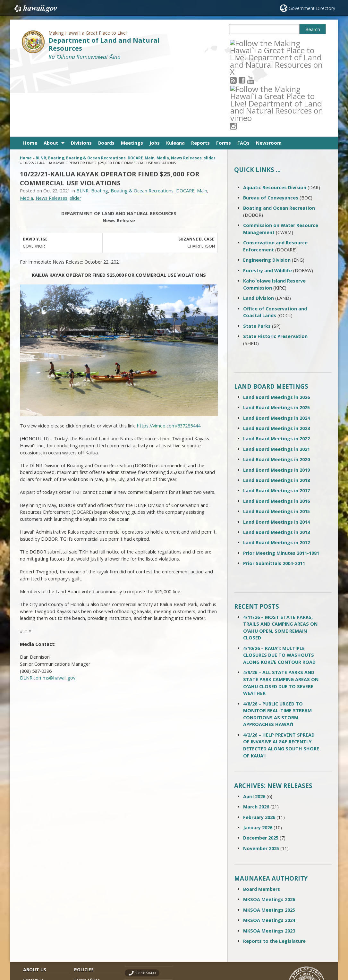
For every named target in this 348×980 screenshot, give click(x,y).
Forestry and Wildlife (267, 200)
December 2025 (261, 767)
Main (150, 87)
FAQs (243, 72)
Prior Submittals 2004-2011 (274, 493)
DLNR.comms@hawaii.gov (48, 607)
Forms (224, 72)
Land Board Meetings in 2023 (276, 358)
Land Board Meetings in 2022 (276, 368)
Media (163, 87)
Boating (56, 87)
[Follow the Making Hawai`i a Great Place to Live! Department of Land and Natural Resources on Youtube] (259, 43)
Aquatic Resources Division (275, 117)
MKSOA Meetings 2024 (269, 850)
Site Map (31, 922)
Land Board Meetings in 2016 (276, 431)
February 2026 (259, 746)
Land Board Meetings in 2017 (276, 420)
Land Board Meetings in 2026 (276, 327)
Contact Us (33, 909)
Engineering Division (267, 189)
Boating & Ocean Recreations (96, 87)
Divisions (81, 72)
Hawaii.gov (35, 9)
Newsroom (269, 72)
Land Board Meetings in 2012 (276, 472)
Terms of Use (87, 909)
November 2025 (261, 778)
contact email (146, 915)
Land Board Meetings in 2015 (276, 441)
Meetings (132, 72)
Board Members (262, 819)
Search (313, 30)
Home (30, 72)
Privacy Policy (87, 934)
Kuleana (175, 72)
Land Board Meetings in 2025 (276, 337)
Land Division (259, 228)
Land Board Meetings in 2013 (276, 462)
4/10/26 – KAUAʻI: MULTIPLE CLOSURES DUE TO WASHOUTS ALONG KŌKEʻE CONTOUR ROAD (279, 585)
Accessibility (86, 922)
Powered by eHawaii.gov (301, 950)
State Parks (257, 255)
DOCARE (135, 87)
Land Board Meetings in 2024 (276, 347)
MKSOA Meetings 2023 (269, 860)
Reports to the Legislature (274, 870)
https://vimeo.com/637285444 (169, 355)
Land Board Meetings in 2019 (276, 399)
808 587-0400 (145, 902)
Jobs (155, 72)
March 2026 (256, 736)
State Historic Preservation (275, 266)
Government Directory (312, 8)
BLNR (41, 87)
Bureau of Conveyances (271, 127)
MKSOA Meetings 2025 (269, 839)
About (51, 72)
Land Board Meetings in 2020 (276, 389)
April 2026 (254, 726)
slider (209, 87)
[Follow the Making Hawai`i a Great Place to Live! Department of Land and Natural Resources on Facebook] (251, 43)
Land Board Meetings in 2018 (276, 410)
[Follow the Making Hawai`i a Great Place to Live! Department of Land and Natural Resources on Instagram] (277, 43)
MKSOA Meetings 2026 (269, 829)
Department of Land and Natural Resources (104, 44)
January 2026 (258, 757)
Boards (106, 72)
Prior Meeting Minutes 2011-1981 (281, 482)
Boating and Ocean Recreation (279, 137)
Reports (200, 72)
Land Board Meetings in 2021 (276, 379)
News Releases (186, 87)
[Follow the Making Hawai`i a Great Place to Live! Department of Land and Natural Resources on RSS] (242, 43)
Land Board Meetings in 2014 (276, 451)
